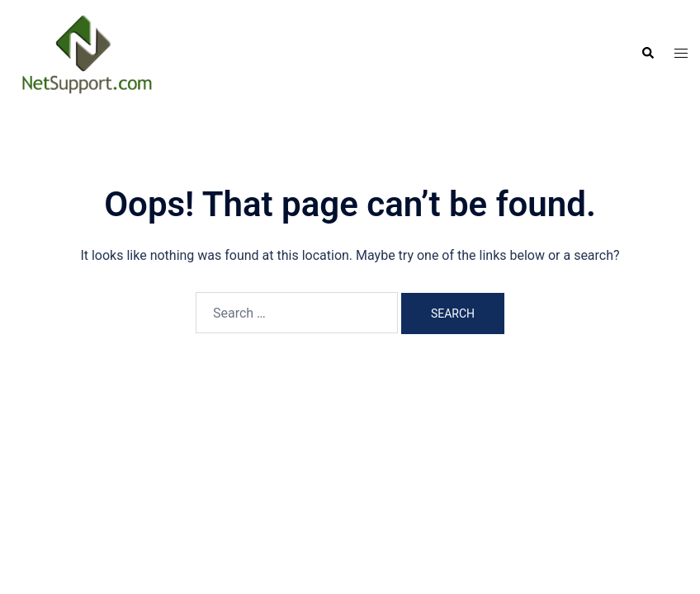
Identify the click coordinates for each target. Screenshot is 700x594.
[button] (647, 54)
